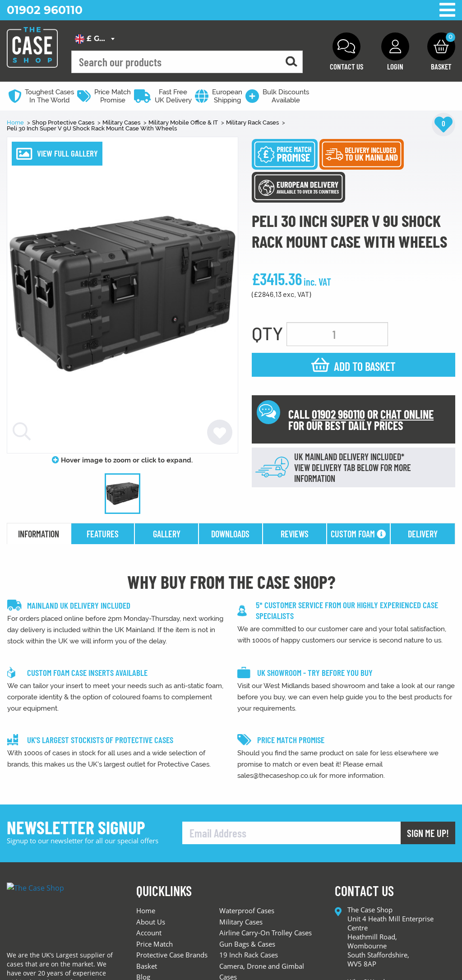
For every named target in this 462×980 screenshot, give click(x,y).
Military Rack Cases (253, 122)
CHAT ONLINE (407, 414)
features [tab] (103, 534)
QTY (267, 333)
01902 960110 (45, 10)
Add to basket (365, 366)
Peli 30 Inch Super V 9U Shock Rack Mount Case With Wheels (92, 128)
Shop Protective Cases (64, 122)
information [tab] (39, 534)
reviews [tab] (295, 534)
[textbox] (95, 39)
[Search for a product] (291, 62)
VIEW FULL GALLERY (67, 153)
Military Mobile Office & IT (184, 122)
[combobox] (95, 39)
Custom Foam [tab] (358, 534)
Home (16, 122)
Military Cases (122, 122)
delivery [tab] (423, 534)
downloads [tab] (230, 534)
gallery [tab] (167, 534)
